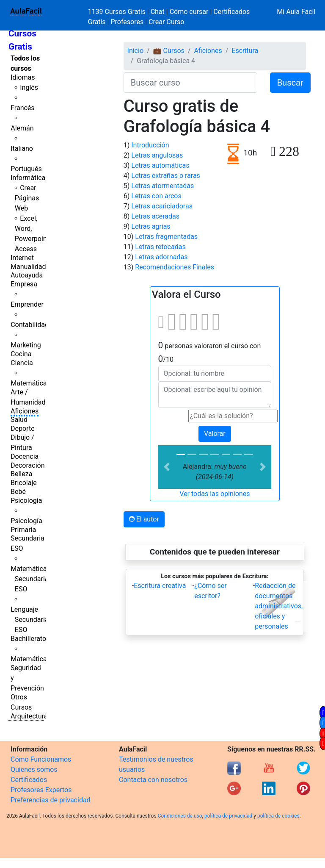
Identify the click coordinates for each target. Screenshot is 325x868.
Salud (19, 420)
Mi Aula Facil (296, 12)
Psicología (26, 501)
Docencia (25, 456)
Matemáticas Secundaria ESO (30, 579)
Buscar (290, 83)
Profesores (127, 22)
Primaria (23, 530)
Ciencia (22, 363)
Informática (28, 178)
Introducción (150, 145)
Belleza (21, 474)
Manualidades (32, 267)
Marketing (26, 345)
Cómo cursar (189, 12)
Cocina (21, 354)
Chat (158, 12)
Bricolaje (24, 483)
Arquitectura (29, 716)
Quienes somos (34, 770)
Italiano (22, 148)
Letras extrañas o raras (166, 176)
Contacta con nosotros (153, 780)
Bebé (18, 492)
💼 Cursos (169, 51)
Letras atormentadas (162, 186)
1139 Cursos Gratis (118, 12)
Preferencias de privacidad (51, 800)
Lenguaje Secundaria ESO (29, 620)
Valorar (215, 434)
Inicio (135, 51)
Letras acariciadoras (162, 206)
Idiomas (23, 77)
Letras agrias (151, 226)
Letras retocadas (160, 247)
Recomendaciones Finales (175, 267)
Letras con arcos (156, 196)
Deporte (23, 428)
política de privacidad (228, 816)
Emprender (27, 304)
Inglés (29, 87)
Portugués (26, 169)
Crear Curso (166, 22)
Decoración (28, 465)
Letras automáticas (160, 165)
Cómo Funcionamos (41, 759)
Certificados (29, 780)
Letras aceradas (155, 216)
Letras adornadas (161, 257)
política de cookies (278, 816)
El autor (144, 519)
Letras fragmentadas (166, 237)
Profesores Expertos (41, 790)
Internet (22, 258)
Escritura (245, 51)
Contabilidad (30, 325)
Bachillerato (28, 639)
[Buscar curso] (190, 83)
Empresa (24, 284)
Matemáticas (30, 383)
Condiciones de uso (180, 816)
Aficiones (25, 411)
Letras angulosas (157, 155)
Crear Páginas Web (27, 198)
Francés (22, 108)
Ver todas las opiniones (215, 494)
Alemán (22, 128)
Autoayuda (27, 275)
